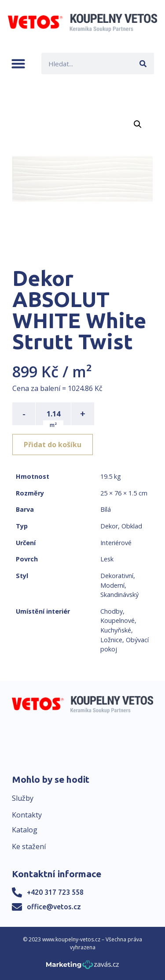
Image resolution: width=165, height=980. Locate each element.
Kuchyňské (116, 630)
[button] (18, 63)
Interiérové (116, 543)
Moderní (112, 585)
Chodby (112, 611)
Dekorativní (117, 576)
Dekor (109, 526)
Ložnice (111, 640)
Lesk (107, 559)
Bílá (106, 509)
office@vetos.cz (54, 907)
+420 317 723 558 (55, 892)
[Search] (143, 63)
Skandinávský (119, 595)
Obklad (132, 526)
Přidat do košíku (53, 445)
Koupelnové (117, 620)
